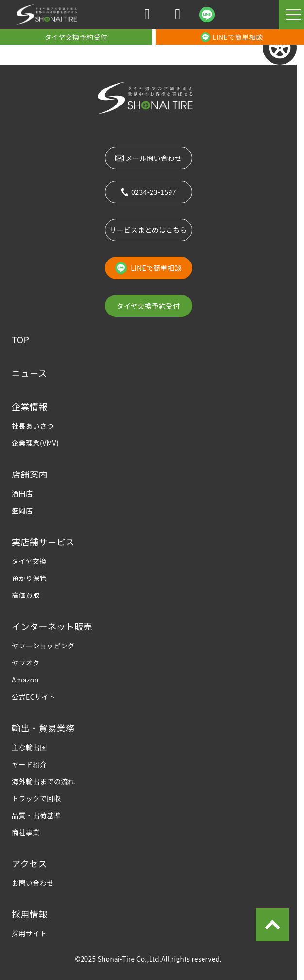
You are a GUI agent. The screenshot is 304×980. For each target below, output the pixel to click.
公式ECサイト (34, 697)
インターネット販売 (52, 626)
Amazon (25, 680)
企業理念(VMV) (35, 443)
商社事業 (26, 832)
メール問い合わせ (149, 158)
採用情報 (30, 914)
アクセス (29, 863)
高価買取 (26, 595)
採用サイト (29, 933)
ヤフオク (26, 663)
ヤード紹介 (29, 764)
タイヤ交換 (29, 561)
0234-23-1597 (148, 192)
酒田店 (22, 493)
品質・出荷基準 (36, 815)
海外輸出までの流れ (43, 781)
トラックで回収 (36, 798)
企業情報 (30, 406)
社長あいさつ (33, 426)
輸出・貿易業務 (43, 728)
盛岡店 (22, 510)
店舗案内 (30, 474)
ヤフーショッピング (43, 646)
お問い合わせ (33, 883)
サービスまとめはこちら (148, 230)
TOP (20, 339)
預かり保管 (29, 578)
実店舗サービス (43, 542)
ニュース (29, 373)
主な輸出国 (29, 747)
